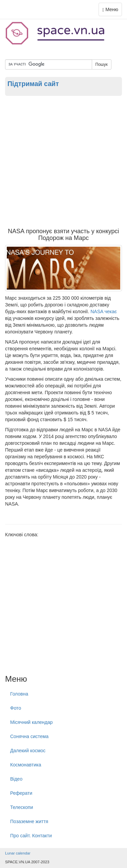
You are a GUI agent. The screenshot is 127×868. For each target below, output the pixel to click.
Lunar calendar (18, 853)
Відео (16, 779)
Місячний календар (31, 722)
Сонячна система (29, 736)
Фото (16, 708)
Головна (19, 694)
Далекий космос (28, 751)
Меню (112, 11)
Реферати (21, 793)
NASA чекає (104, 311)
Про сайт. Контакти (31, 836)
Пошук (102, 64)
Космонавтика (26, 765)
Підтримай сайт (33, 84)
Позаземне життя (29, 821)
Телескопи (22, 807)
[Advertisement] (63, 161)
